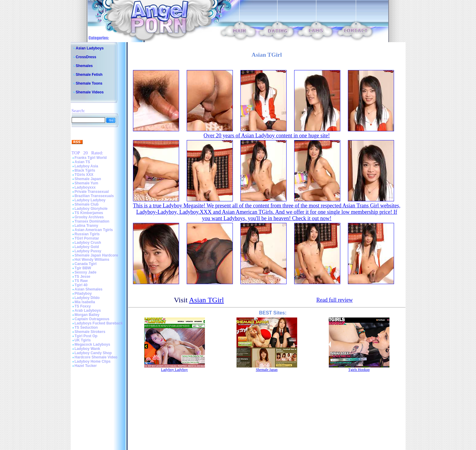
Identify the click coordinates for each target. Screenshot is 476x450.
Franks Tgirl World (91, 158)
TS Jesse (83, 277)
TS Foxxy (83, 306)
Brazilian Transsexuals (94, 196)
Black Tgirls (85, 170)
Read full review (335, 300)
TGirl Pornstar (87, 238)
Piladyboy (83, 294)
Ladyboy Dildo (87, 298)
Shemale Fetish (89, 75)
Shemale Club (87, 204)
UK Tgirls (83, 340)
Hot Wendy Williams (92, 260)
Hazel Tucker (86, 366)
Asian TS (82, 162)
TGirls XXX (84, 175)
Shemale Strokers (90, 332)
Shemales (84, 66)
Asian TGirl (207, 300)
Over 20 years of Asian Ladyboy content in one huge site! (267, 136)
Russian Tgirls (87, 234)
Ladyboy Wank (87, 349)
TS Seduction (86, 327)
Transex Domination (92, 221)
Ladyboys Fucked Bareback (99, 323)
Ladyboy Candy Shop (93, 353)
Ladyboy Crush (88, 243)
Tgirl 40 (81, 285)
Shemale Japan (88, 179)
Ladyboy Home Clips (93, 361)
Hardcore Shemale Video (96, 357)
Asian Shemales (89, 289)
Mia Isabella (85, 302)
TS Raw (81, 281)
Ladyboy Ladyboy (90, 200)
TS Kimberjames (89, 213)
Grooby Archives (89, 217)
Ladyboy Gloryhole (91, 209)
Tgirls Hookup (359, 370)
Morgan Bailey (87, 315)
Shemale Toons (89, 83)
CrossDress (86, 57)
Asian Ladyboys (90, 48)
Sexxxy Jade (86, 272)
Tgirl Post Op (86, 336)
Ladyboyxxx (85, 187)
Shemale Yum (87, 183)
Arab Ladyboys (88, 311)
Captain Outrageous (92, 319)
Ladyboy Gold (87, 247)
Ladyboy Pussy (88, 251)
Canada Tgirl (86, 264)
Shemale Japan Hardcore (96, 255)
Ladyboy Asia (87, 166)
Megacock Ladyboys (92, 344)
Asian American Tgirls (94, 230)
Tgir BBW (83, 268)
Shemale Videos (90, 92)
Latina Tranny (87, 226)
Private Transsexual (92, 192)
